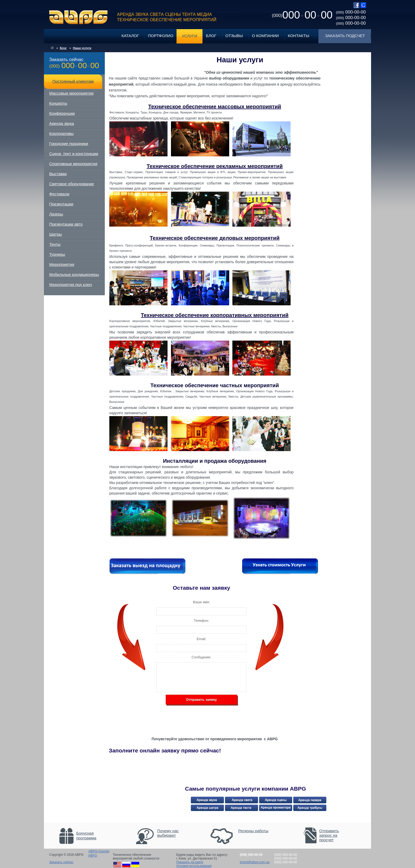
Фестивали (59, 194)
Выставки (58, 174)
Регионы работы (253, 831)
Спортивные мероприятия (73, 164)
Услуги (190, 36)
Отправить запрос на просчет (329, 835)
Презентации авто (66, 224)
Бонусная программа (86, 836)
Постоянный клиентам (73, 81)
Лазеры (56, 214)
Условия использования (194, 866)
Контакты (299, 36)
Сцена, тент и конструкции (74, 154)
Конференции (62, 113)
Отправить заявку (201, 700)
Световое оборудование (72, 184)
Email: (201, 639)
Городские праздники (69, 144)
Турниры (57, 254)
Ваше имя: (201, 602)
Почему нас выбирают (168, 833)
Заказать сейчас (61, 862)
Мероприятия (62, 264)
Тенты (55, 244)
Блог (211, 36)
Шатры (56, 234)
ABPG (78, 17)
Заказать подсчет (345, 36)
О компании (265, 36)
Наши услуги (82, 48)
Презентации (61, 204)
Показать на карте (190, 862)
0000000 (302, 15)
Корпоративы (61, 133)
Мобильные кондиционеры (74, 274)
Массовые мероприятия (71, 93)
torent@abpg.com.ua (255, 862)
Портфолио (161, 36)
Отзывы (234, 36)
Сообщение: (201, 657)
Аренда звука (62, 123)
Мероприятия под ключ (71, 285)
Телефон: (201, 621)
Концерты (58, 103)
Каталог (130, 36)
